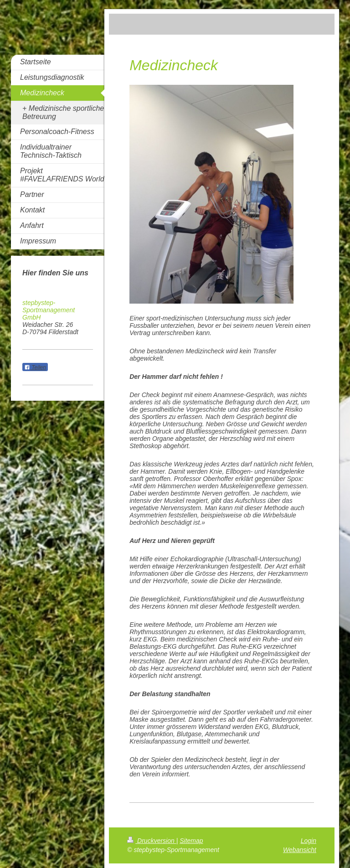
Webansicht (300, 850)
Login (309, 841)
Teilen (35, 367)
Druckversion (152, 841)
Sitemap (191, 841)
